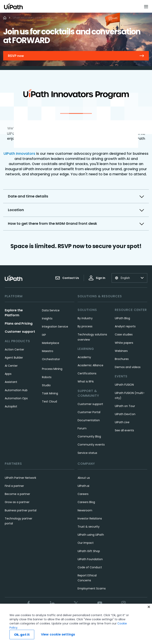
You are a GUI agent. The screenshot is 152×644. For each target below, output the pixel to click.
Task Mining (50, 393)
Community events (91, 445)
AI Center (11, 366)
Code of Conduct (90, 567)
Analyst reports (125, 326)
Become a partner (17, 494)
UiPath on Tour (125, 406)
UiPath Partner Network (20, 478)
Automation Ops (16, 398)
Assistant (11, 382)
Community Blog (89, 436)
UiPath (122, 422)
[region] (76, 624)
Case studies (124, 334)
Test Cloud (49, 401)
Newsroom (85, 510)
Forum (82, 428)
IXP (44, 335)
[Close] (149, 607)
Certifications (87, 373)
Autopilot (11, 406)
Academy (84, 357)
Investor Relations (90, 518)
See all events (124, 430)
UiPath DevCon (125, 414)
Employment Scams (92, 588)
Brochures (122, 359)
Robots (47, 377)
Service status (87, 453)
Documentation (89, 420)
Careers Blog (86, 502)
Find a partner (14, 486)
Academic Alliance (90, 365)
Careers (83, 494)
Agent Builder (14, 358)
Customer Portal (89, 412)
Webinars (121, 351)
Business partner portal (21, 510)
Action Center (14, 349)
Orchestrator (51, 359)
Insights (47, 318)
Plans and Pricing (19, 323)
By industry (85, 318)
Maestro (48, 351)
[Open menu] (146, 7)
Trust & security (89, 527)
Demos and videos (128, 367)
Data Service (51, 310)
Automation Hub (16, 390)
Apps (8, 374)
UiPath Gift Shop (89, 551)
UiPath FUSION (124, 385)
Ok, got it (22, 635)
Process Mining (52, 369)
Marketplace (51, 343)
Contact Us (67, 278)
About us (84, 478)
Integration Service (55, 327)
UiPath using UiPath (91, 535)
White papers (124, 343)
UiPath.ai (83, 486)
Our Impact (86, 543)
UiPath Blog (122, 318)
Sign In (97, 278)
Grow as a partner (17, 502)
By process (85, 326)
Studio (46, 385)
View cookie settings (58, 634)
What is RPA (86, 381)
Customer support (20, 332)
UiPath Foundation (90, 559)
